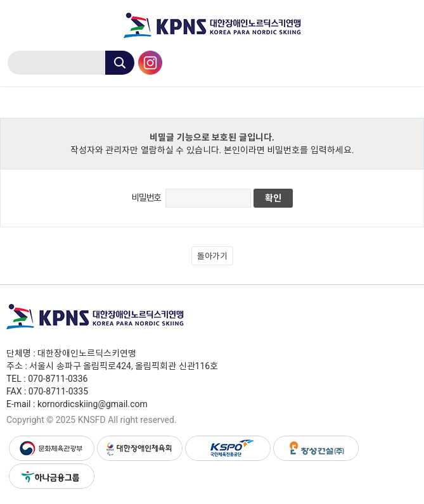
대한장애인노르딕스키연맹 (212, 25)
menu (405, 61)
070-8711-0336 (58, 379)
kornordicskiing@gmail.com (93, 404)
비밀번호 (146, 198)
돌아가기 (212, 256)
